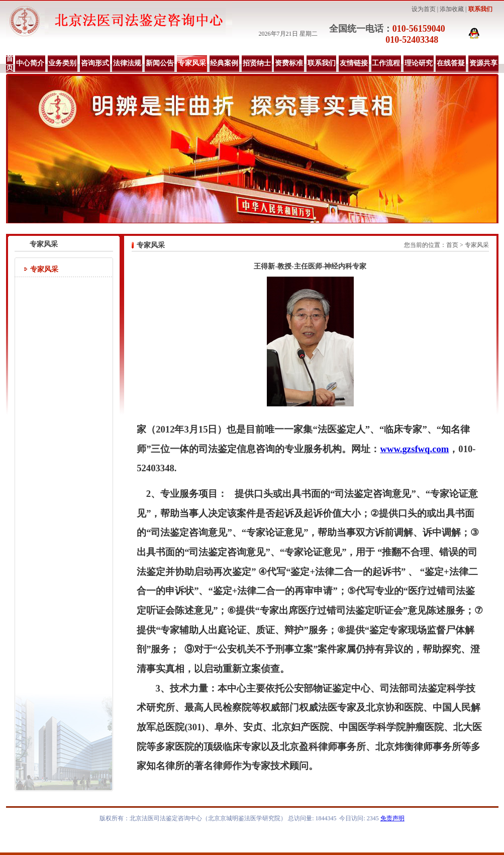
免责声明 (392, 818)
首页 (10, 63)
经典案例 (224, 63)
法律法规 (127, 63)
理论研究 (419, 63)
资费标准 (289, 63)
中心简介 (30, 63)
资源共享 (483, 63)
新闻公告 (160, 63)
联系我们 (480, 9)
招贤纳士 (257, 63)
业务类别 (62, 63)
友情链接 (354, 63)
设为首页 (424, 9)
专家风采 (192, 63)
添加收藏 (452, 9)
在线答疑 (451, 63)
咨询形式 (95, 63)
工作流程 (386, 63)
